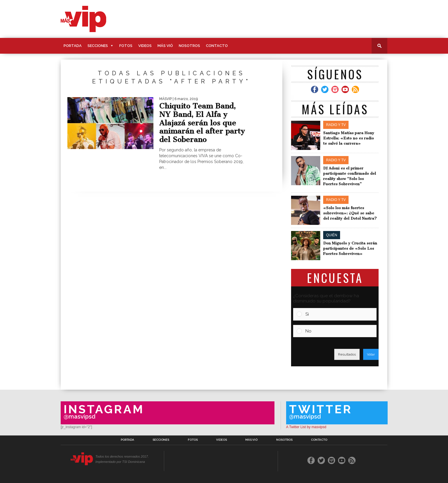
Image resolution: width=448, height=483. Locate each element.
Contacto (217, 46)
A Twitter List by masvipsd (306, 427)
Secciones (98, 46)
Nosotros (189, 46)
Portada (73, 46)
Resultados (347, 354)
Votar (371, 354)
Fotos (126, 46)
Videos (145, 46)
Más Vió (165, 46)
